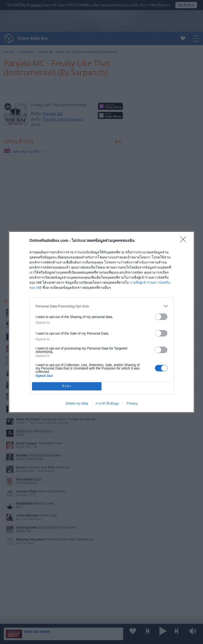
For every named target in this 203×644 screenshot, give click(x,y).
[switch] (161, 317)
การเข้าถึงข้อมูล (107, 403)
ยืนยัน (67, 386)
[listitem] (101, 306)
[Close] (185, 241)
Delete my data (77, 403)
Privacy (132, 403)
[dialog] (101, 322)
